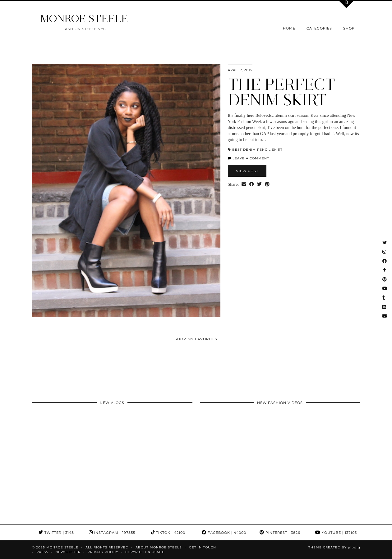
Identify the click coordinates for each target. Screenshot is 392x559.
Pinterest (280, 533)
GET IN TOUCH (203, 547)
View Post (247, 171)
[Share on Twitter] (259, 185)
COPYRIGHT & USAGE (145, 552)
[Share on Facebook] (252, 185)
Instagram (112, 533)
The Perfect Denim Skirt (281, 92)
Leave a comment (249, 158)
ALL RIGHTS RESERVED (107, 547)
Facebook (224, 533)
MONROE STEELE (84, 18)
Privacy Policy (103, 552)
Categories (319, 28)
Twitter (56, 533)
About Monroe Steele (159, 547)
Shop (349, 28)
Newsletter (68, 552)
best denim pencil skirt (257, 150)
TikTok (168, 533)
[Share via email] (244, 185)
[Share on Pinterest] (267, 185)
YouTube (336, 533)
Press (42, 552)
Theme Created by (334, 547)
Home (289, 28)
